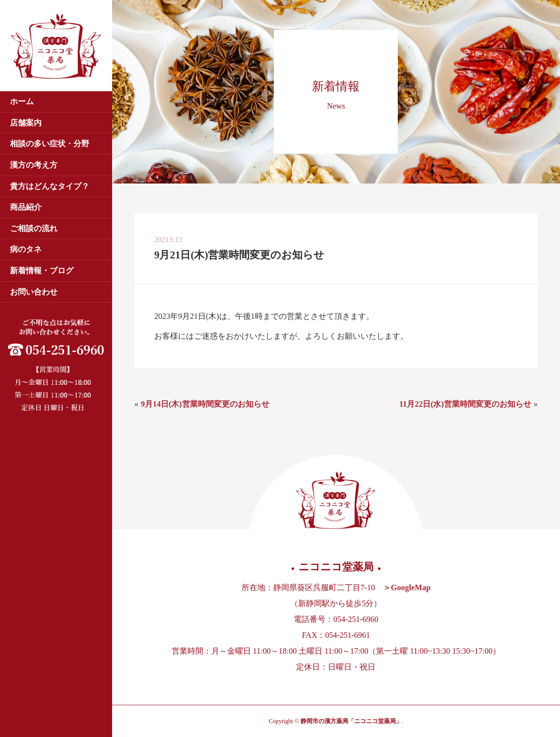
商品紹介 (26, 207)
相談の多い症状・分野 (50, 144)
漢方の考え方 (34, 165)
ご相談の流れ (34, 228)
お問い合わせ (34, 292)
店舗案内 (26, 123)
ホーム (22, 101)
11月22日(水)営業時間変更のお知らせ (465, 404)
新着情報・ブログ (42, 271)
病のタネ (26, 249)
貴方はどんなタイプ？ (50, 186)
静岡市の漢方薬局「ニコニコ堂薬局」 (351, 721)
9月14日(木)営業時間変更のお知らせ (205, 404)
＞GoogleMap (407, 587)
